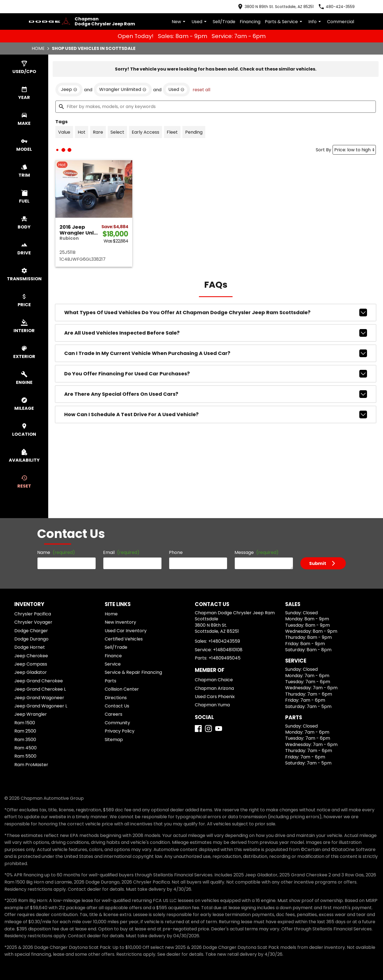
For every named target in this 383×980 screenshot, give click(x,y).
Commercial (341, 22)
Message (257, 552)
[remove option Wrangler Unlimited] (123, 90)
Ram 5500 (25, 756)
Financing (250, 22)
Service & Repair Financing (133, 672)
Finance (113, 656)
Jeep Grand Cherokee (39, 681)
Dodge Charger (31, 631)
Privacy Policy (120, 731)
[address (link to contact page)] (275, 7)
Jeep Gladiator (31, 672)
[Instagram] (208, 729)
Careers (114, 714)
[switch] (24, 68)
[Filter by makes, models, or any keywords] (216, 107)
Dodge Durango (31, 639)
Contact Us (117, 706)
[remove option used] (176, 90)
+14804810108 (228, 650)
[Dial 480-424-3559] (336, 7)
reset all (201, 90)
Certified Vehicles (124, 639)
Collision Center (122, 689)
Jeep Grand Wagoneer (39, 698)
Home (38, 48)
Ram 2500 (25, 731)
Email (121, 552)
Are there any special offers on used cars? (216, 394)
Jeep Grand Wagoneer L (41, 706)
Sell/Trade (224, 22)
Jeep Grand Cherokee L (40, 689)
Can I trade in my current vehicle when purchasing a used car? (216, 353)
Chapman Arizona (214, 688)
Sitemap (114, 740)
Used (200, 22)
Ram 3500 (25, 740)
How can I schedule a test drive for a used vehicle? (216, 414)
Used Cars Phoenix (215, 697)
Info (315, 22)
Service (113, 664)
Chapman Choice (214, 680)
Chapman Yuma (212, 705)
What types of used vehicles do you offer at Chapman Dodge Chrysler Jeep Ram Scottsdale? (216, 313)
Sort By (323, 150)
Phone (176, 552)
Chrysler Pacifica (33, 614)
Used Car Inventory (126, 631)
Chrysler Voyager (33, 622)
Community (117, 723)
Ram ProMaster (31, 765)
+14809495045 (225, 658)
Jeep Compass (31, 664)
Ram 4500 (25, 748)
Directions (116, 698)
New (179, 22)
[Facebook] (198, 729)
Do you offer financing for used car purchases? (216, 374)
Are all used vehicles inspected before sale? (216, 333)
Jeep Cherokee (31, 656)
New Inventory (120, 622)
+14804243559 (224, 641)
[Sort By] (354, 150)
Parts (110, 681)
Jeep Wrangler (31, 714)
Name (56, 552)
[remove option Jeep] (69, 90)
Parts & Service (284, 22)
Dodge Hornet (30, 647)
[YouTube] (219, 729)
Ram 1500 (25, 723)
